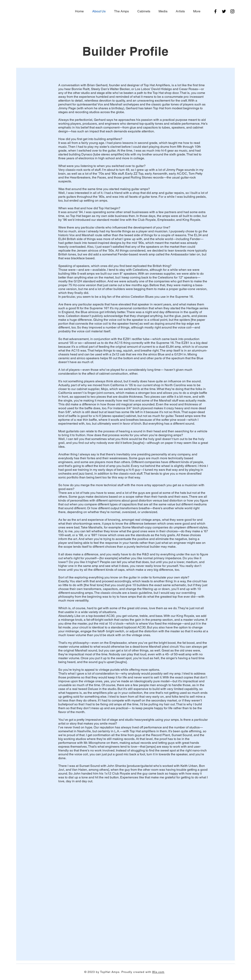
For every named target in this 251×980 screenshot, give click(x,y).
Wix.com (158, 972)
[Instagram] (232, 11)
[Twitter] (224, 11)
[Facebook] (215, 11)
